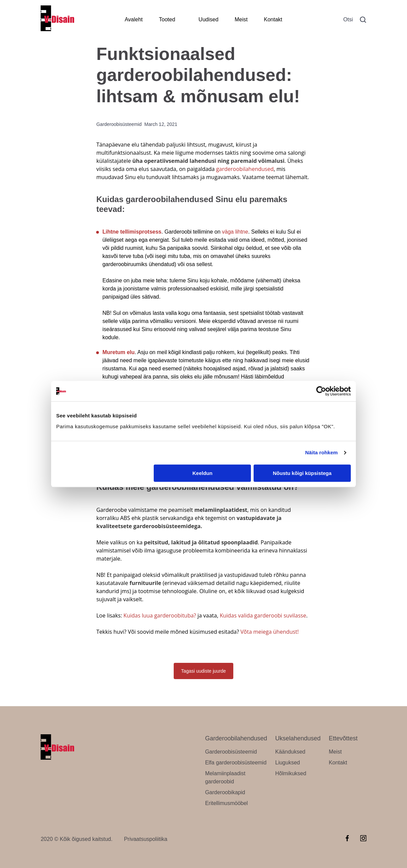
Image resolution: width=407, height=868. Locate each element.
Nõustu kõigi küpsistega (302, 473)
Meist (241, 19)
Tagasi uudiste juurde (203, 671)
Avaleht (134, 19)
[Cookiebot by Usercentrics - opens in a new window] (321, 391)
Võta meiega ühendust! (270, 632)
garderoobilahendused (245, 169)
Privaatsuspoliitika (146, 839)
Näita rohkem (321, 452)
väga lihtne (235, 232)
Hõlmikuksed (291, 773)
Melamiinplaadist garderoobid (225, 777)
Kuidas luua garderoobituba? (160, 615)
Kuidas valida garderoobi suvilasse (263, 615)
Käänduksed (290, 752)
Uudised (208, 19)
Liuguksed (288, 763)
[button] (363, 20)
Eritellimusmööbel (227, 803)
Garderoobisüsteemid (231, 752)
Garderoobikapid (225, 792)
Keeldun (202, 473)
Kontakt (273, 19)
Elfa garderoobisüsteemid (236, 763)
